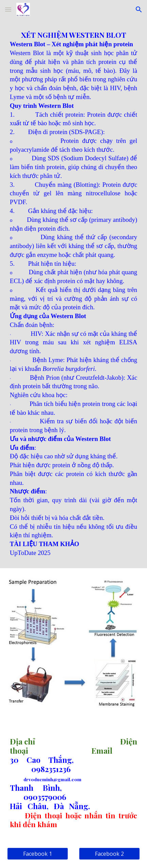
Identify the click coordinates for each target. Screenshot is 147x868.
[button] (8, 9)
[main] (73, 294)
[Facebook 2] (109, 854)
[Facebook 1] (38, 854)
